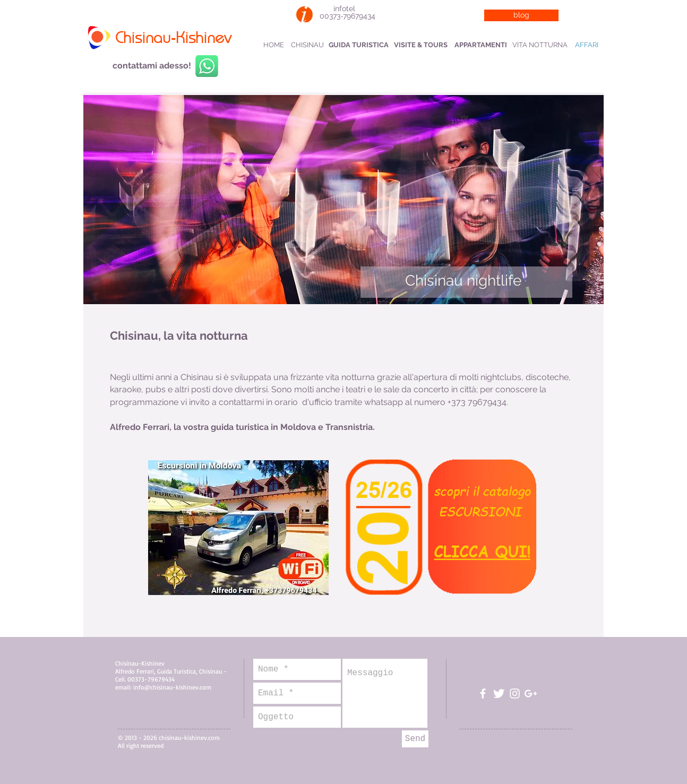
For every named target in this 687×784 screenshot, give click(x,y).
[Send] (415, 739)
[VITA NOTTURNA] (540, 45)
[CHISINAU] (307, 45)
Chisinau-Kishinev (173, 38)
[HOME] (273, 45)
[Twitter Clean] (499, 693)
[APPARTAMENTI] (480, 45)
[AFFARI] (586, 45)
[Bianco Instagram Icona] (515, 693)
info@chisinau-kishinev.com (172, 687)
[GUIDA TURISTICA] (359, 45)
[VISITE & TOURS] (420, 45)
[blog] (521, 15)
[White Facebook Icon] (483, 693)
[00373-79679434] (347, 16)
